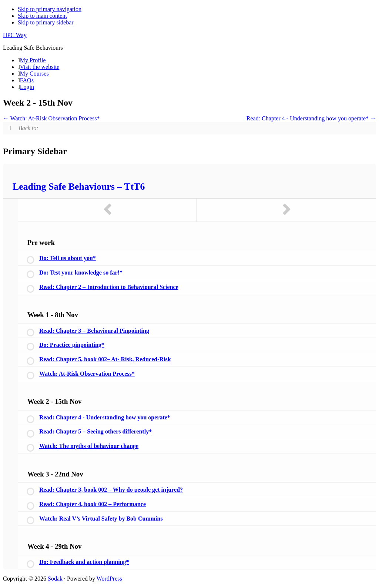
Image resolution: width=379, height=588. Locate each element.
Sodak (55, 579)
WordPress (109, 579)
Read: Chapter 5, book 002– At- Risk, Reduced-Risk (105, 359)
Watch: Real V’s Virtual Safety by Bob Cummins (101, 519)
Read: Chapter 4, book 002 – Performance (93, 504)
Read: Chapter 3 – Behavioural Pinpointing (94, 331)
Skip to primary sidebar (46, 22)
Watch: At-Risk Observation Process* (51, 118)
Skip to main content (42, 16)
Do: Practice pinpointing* (72, 345)
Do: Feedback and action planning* (84, 562)
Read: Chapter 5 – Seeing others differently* (95, 431)
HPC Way (15, 35)
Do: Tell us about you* (68, 258)
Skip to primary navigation (50, 9)
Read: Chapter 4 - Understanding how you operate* (311, 118)
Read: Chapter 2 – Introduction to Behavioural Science (109, 287)
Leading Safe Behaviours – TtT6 (79, 187)
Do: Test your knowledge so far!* (81, 273)
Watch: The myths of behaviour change (89, 446)
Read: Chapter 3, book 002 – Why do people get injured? (111, 490)
